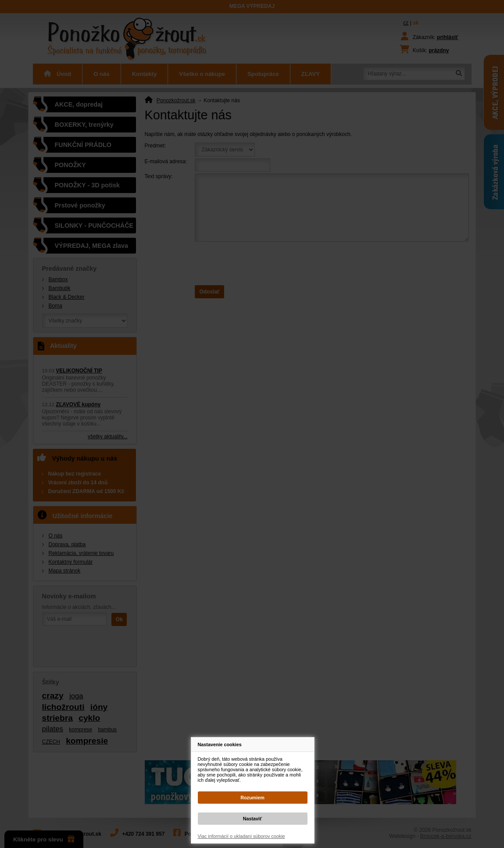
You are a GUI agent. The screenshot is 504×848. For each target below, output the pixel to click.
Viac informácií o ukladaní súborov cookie (241, 836)
